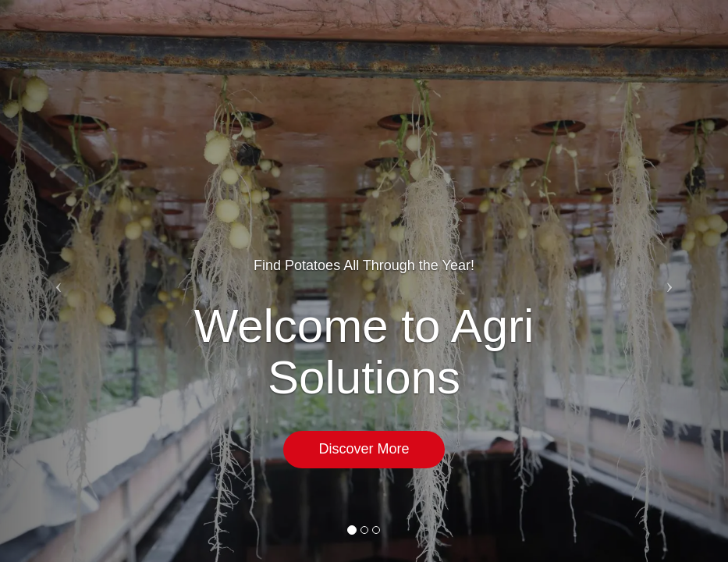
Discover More (364, 449)
